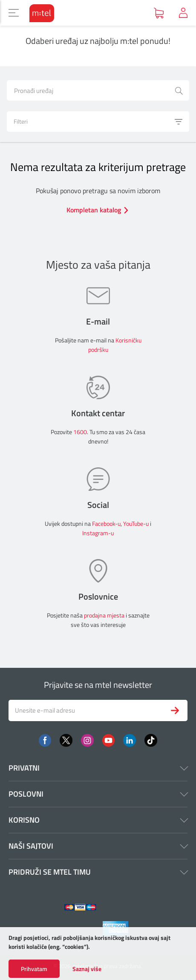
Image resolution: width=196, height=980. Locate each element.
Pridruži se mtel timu (98, 872)
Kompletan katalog (98, 210)
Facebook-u (106, 523)
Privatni (98, 768)
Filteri (98, 122)
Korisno (98, 820)
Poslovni (98, 794)
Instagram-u (98, 533)
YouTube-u (136, 523)
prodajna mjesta (104, 615)
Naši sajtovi (98, 846)
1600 (80, 432)
